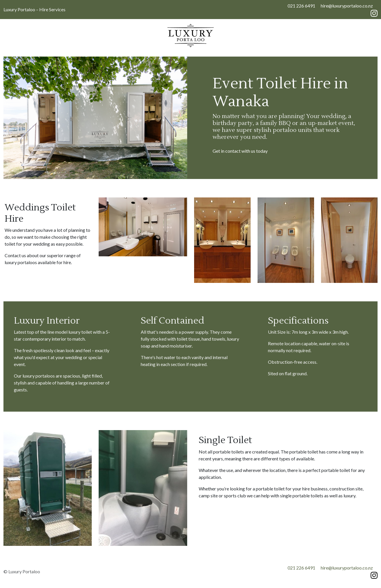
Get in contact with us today (240, 151)
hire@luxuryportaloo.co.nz (347, 6)
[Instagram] (374, 13)
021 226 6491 (301, 6)
